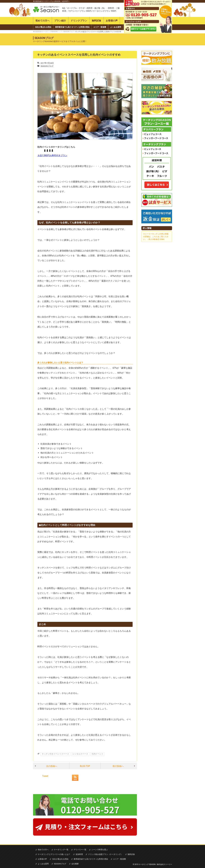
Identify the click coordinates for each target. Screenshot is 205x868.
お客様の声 (112, 21)
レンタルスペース (80, 754)
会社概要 (59, 863)
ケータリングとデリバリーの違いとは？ (54, 854)
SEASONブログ (69, 32)
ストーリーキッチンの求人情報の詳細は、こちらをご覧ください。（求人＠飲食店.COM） (156, 237)
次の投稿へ (52, 766)
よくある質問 (116, 27)
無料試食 (96, 21)
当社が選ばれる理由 (43, 27)
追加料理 (79, 854)
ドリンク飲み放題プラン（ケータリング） (104, 854)
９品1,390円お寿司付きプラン (52, 155)
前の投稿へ (118, 766)
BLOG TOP (85, 766)
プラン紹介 (60, 21)
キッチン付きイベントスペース (55, 754)
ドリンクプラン (79, 21)
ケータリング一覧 (61, 849)
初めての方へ (43, 21)
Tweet (45, 776)
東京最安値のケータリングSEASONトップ (48, 32)
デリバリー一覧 (79, 849)
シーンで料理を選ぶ (98, 849)
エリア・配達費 (100, 27)
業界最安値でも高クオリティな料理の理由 (72, 27)
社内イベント (98, 754)
